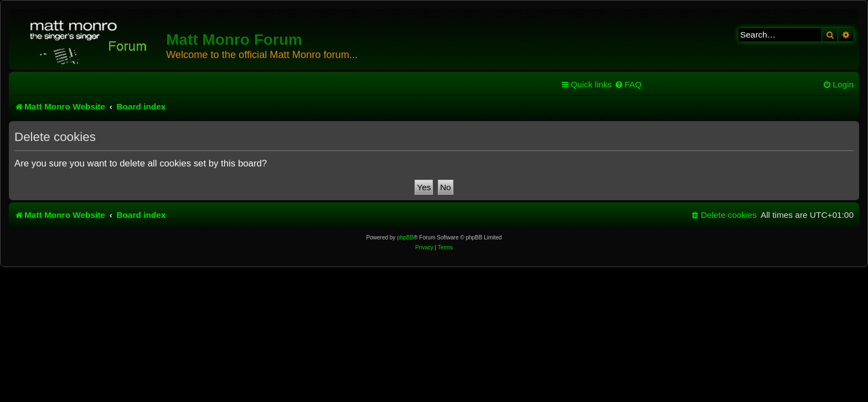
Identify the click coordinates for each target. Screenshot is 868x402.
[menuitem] (628, 85)
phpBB (405, 237)
